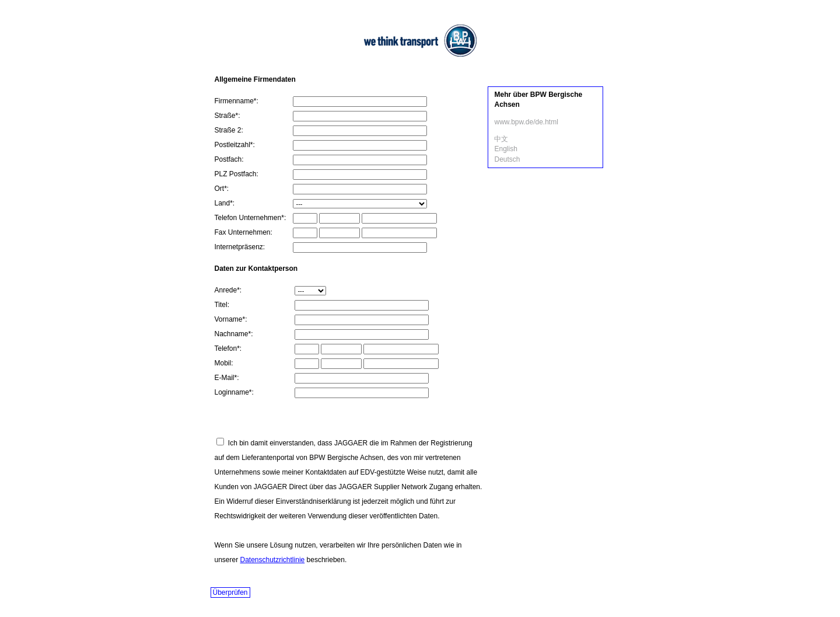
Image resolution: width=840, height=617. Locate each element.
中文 (501, 139)
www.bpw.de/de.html (526, 122)
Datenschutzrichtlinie (273, 560)
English (505, 149)
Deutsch (507, 159)
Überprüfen (230, 592)
